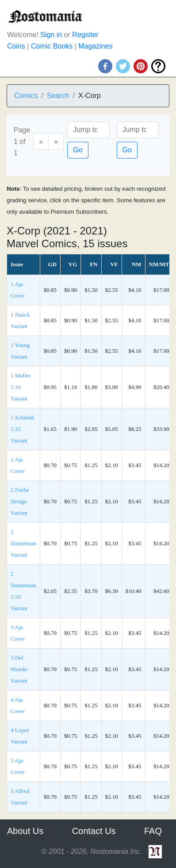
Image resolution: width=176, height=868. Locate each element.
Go (78, 150)
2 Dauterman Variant (23, 543)
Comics (26, 96)
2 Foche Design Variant (20, 501)
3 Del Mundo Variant (19, 669)
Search (58, 96)
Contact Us (94, 831)
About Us (25, 831)
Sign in (51, 35)
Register (85, 35)
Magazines (95, 46)
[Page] (88, 130)
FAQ (153, 831)
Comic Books (52, 46)
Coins (16, 46)
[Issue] (138, 130)
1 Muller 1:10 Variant (21, 387)
